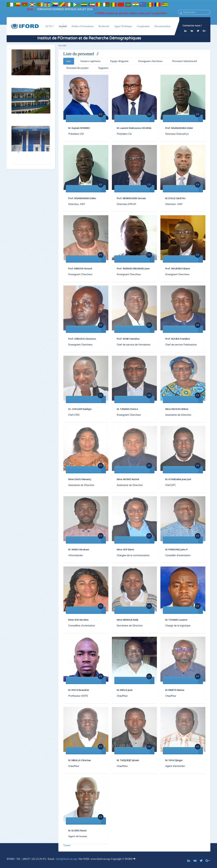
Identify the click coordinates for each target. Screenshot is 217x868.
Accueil (63, 26)
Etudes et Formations (83, 26)
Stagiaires (103, 68)
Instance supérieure (91, 61)
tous (69, 61)
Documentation (162, 26)
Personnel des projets (77, 68)
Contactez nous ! (192, 25)
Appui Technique (123, 26)
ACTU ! (50, 26)
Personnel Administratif (185, 61)
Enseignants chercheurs (150, 61)
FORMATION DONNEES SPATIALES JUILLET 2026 (57, 9)
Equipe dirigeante (119, 61)
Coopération (143, 26)
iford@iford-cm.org (66, 859)
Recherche (104, 26)
